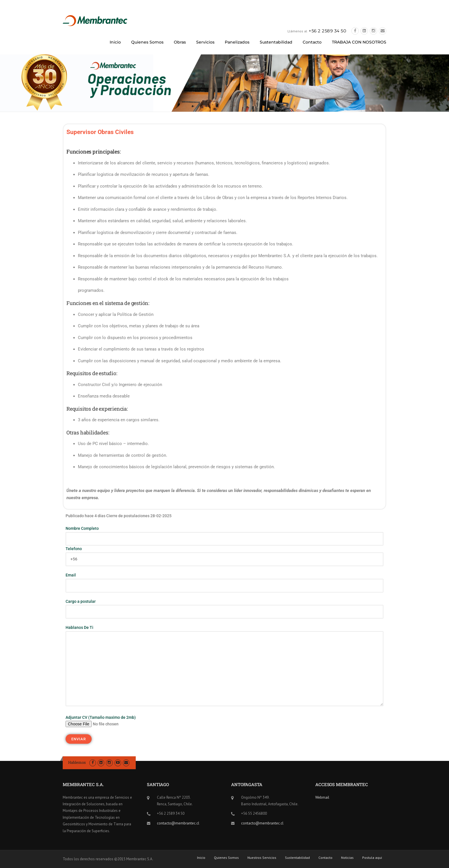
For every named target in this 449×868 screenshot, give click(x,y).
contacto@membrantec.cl (178, 823)
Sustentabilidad (276, 42)
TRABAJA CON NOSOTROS (359, 42)
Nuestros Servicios (262, 858)
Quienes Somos (147, 42)
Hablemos (77, 762)
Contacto (312, 42)
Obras (180, 42)
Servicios (205, 42)
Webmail (322, 797)
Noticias (347, 858)
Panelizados (237, 42)
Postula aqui (372, 858)
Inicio (115, 42)
